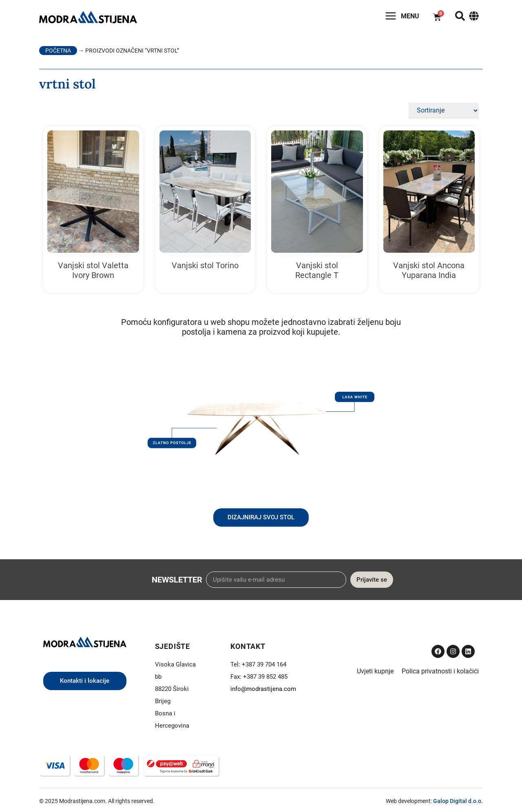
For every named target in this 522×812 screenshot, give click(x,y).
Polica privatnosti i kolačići (440, 671)
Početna (58, 51)
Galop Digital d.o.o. (458, 801)
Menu (410, 16)
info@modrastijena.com (263, 689)
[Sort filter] (444, 110)
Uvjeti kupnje (375, 671)
